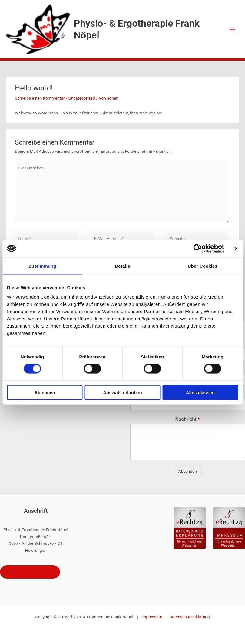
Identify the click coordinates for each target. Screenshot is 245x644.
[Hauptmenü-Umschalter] (233, 29)
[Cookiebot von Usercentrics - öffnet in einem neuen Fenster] (198, 248)
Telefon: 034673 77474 (30, 572)
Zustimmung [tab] (43, 266)
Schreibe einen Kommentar (40, 98)
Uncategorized (82, 98)
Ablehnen (45, 392)
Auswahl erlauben (122, 392)
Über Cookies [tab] (203, 266)
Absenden (188, 471)
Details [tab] (123, 266)
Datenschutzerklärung (189, 617)
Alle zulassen (200, 392)
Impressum (153, 617)
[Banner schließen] (236, 248)
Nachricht (188, 419)
